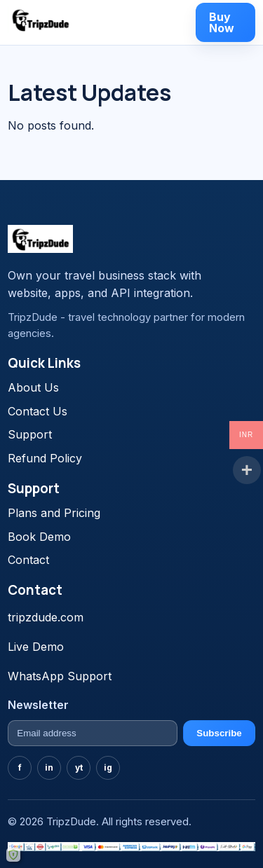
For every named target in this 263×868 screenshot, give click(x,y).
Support (30, 434)
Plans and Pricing (54, 513)
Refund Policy (45, 458)
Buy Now (222, 22)
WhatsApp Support (60, 676)
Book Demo (39, 537)
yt (79, 767)
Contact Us (38, 411)
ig (108, 767)
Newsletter (38, 705)
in (49, 767)
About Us (33, 387)
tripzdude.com (46, 617)
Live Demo (36, 647)
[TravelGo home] (40, 20)
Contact (28, 560)
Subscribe (219, 733)
